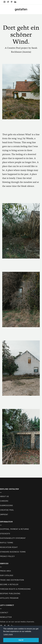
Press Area (6, 571)
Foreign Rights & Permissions (15, 589)
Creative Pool (7, 510)
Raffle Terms (7, 543)
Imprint (4, 515)
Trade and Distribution (12, 580)
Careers (4, 501)
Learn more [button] (8, 634)
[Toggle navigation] (3, 9)
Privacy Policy (7, 556)
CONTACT (4, 613)
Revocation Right (9, 547)
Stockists (5, 534)
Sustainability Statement (13, 538)
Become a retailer (9, 585)
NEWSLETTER (6, 617)
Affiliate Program (9, 598)
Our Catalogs (7, 575)
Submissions (6, 506)
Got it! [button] (21, 640)
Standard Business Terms (13, 552)
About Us (4, 496)
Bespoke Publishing (10, 594)
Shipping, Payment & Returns (15, 529)
